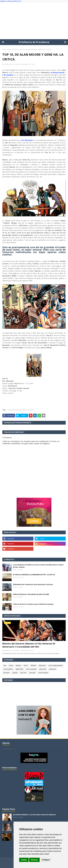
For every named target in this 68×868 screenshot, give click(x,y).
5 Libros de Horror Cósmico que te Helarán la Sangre (33, 604)
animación (53, 669)
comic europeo (43, 673)
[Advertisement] (34, 21)
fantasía (33, 665)
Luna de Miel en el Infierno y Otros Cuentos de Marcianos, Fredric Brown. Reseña (38, 566)
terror (26, 665)
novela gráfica (8, 669)
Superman (42, 665)
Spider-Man (19, 669)
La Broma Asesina (57, 73)
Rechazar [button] (34, 860)
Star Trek (23, 673)
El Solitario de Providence (34, 42)
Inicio (4, 49)
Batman (18, 665)
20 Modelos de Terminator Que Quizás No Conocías (33, 584)
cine (5, 665)
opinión (15, 673)
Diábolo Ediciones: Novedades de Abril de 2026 (31, 594)
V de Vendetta (8, 75)
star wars (6, 673)
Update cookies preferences (11, 1)
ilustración (43, 669)
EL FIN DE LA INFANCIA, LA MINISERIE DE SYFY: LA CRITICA (34, 575)
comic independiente (14, 410)
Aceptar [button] (24, 860)
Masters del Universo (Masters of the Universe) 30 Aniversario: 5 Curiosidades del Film (29, 645)
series (11, 665)
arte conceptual (31, 669)
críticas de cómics (13, 49)
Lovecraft (32, 673)
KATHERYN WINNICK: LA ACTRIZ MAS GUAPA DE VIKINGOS (34, 815)
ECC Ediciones (27, 140)
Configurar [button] (46, 860)
